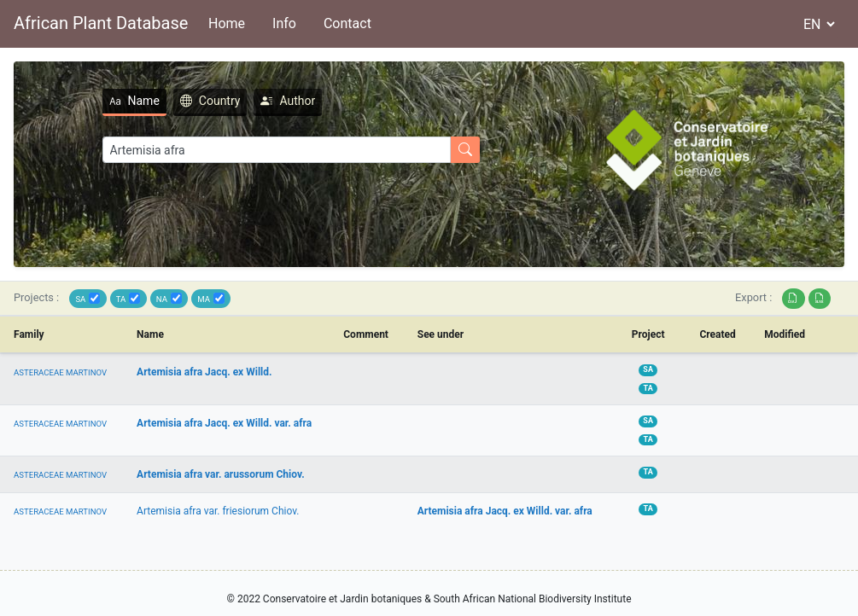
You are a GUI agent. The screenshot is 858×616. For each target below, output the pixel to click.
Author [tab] (288, 101)
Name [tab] (134, 101)
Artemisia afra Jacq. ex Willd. (204, 372)
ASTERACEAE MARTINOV (60, 372)
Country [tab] (210, 101)
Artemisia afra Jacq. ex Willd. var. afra (224, 423)
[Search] (277, 150)
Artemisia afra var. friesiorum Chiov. (218, 511)
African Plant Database (101, 23)
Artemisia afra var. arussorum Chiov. (221, 474)
